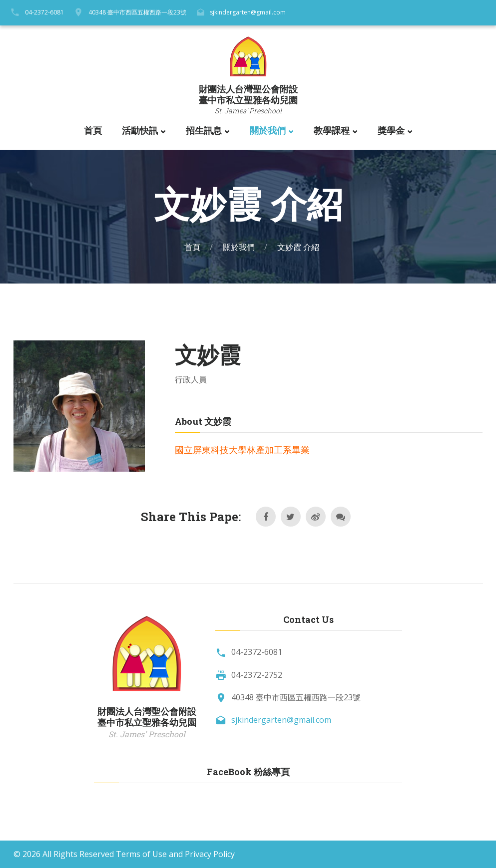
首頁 (93, 131)
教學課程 (332, 131)
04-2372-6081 (44, 12)
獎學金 (391, 131)
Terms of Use (141, 854)
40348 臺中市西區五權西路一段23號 (137, 12)
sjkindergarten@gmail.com (248, 12)
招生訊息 (204, 131)
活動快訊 (140, 131)
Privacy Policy (210, 854)
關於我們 (268, 131)
